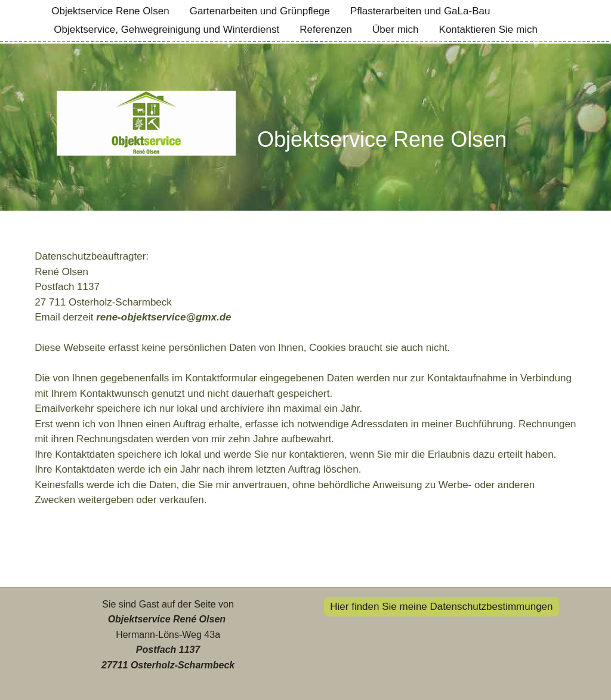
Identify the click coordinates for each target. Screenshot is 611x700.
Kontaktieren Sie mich (488, 30)
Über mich (395, 30)
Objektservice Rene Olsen (110, 11)
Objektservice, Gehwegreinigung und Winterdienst (166, 30)
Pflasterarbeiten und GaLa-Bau (420, 11)
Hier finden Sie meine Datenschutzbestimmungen (441, 607)
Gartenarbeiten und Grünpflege (260, 11)
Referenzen (326, 30)
